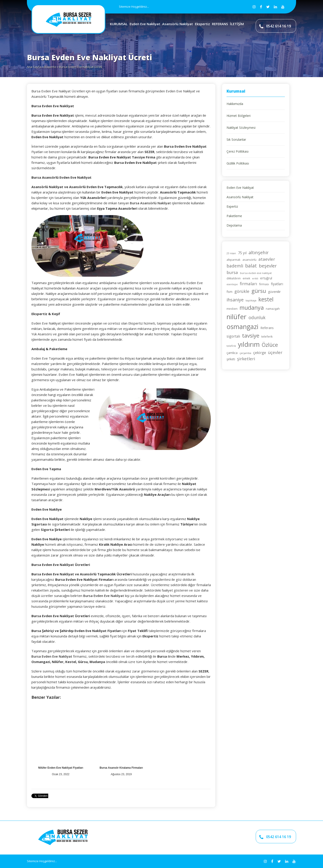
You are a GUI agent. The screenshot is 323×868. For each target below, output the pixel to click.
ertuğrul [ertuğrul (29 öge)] (266, 278)
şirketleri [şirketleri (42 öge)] (246, 359)
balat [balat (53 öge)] (251, 266)
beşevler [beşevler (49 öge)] (268, 266)
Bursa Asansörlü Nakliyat (150, 203)
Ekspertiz (202, 24)
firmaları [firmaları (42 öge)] (248, 284)
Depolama (234, 225)
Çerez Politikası (238, 151)
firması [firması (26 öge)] (264, 284)
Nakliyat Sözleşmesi (241, 128)
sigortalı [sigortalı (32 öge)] (233, 336)
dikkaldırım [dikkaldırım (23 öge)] (234, 278)
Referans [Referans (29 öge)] (267, 328)
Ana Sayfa (34, 67)
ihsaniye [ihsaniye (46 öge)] (235, 300)
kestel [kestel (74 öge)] (266, 299)
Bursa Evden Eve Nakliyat (104, 596)
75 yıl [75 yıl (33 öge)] (242, 253)
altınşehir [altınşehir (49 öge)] (259, 252)
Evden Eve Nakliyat (145, 24)
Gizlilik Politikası (238, 163)
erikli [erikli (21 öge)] (255, 278)
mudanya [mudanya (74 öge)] (252, 307)
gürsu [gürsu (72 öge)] (259, 291)
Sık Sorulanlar (236, 139)
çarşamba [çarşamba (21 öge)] (245, 353)
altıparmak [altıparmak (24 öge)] (234, 260)
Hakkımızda (235, 104)
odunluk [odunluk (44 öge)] (257, 318)
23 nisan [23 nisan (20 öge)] (231, 253)
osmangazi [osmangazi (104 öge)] (242, 326)
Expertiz (232, 206)
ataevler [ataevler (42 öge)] (267, 259)
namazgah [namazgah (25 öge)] (273, 309)
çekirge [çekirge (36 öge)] (260, 353)
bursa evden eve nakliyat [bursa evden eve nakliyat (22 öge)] (256, 273)
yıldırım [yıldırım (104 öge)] (249, 344)
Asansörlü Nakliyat (178, 24)
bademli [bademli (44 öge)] (235, 266)
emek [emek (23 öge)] (246, 278)
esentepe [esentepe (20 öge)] (232, 284)
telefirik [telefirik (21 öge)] (231, 346)
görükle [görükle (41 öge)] (242, 291)
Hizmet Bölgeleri (239, 116)
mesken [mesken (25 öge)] (232, 309)
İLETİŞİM (237, 24)
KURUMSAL (119, 24)
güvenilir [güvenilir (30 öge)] (274, 292)
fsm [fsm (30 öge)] (229, 292)
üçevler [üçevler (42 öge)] (275, 352)
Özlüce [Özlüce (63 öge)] (270, 345)
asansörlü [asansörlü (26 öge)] (249, 260)
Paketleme (234, 216)
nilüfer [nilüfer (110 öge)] (237, 317)
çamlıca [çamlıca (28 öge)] (232, 353)
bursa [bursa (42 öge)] (232, 272)
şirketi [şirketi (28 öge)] (231, 359)
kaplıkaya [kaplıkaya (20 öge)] (251, 300)
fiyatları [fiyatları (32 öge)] (277, 284)
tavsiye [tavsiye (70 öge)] (251, 335)
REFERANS (220, 24)
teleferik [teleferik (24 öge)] (267, 336)
